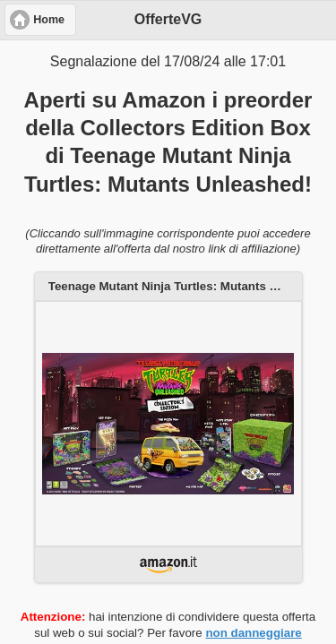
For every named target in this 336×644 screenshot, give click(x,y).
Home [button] (49, 20)
